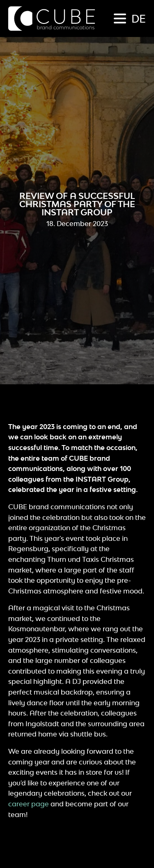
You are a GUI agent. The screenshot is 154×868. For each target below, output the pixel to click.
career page (29, 804)
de (139, 18)
